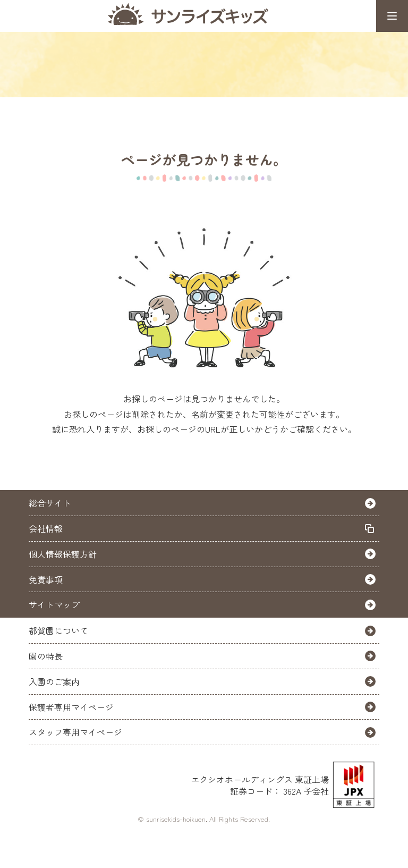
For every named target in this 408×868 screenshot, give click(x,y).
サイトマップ (54, 604)
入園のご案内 (54, 681)
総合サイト (50, 503)
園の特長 (46, 656)
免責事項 (46, 579)
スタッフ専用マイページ (75, 732)
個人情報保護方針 (63, 554)
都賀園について (58, 630)
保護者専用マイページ (71, 707)
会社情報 (46, 528)
